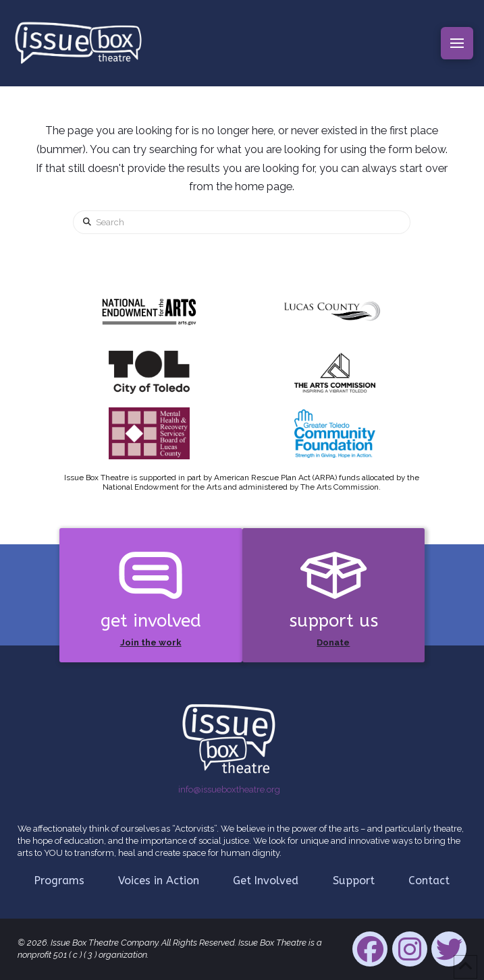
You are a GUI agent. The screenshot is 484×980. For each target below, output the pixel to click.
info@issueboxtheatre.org (229, 789)
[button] (457, 43)
